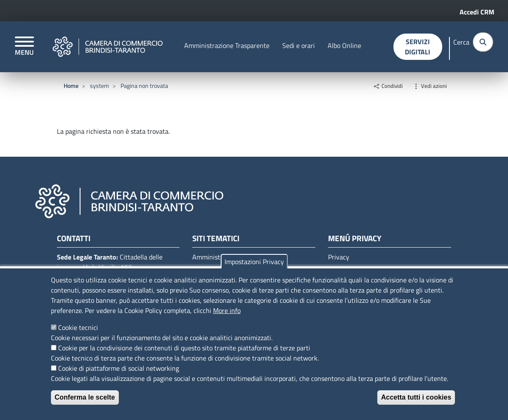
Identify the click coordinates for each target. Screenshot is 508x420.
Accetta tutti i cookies (416, 397)
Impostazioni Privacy (254, 262)
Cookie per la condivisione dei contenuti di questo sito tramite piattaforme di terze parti (184, 348)
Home (71, 86)
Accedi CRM (477, 12)
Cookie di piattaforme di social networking (119, 368)
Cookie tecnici (78, 327)
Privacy (339, 257)
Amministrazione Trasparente (227, 45)
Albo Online (344, 45)
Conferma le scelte (85, 397)
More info (227, 310)
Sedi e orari (299, 45)
